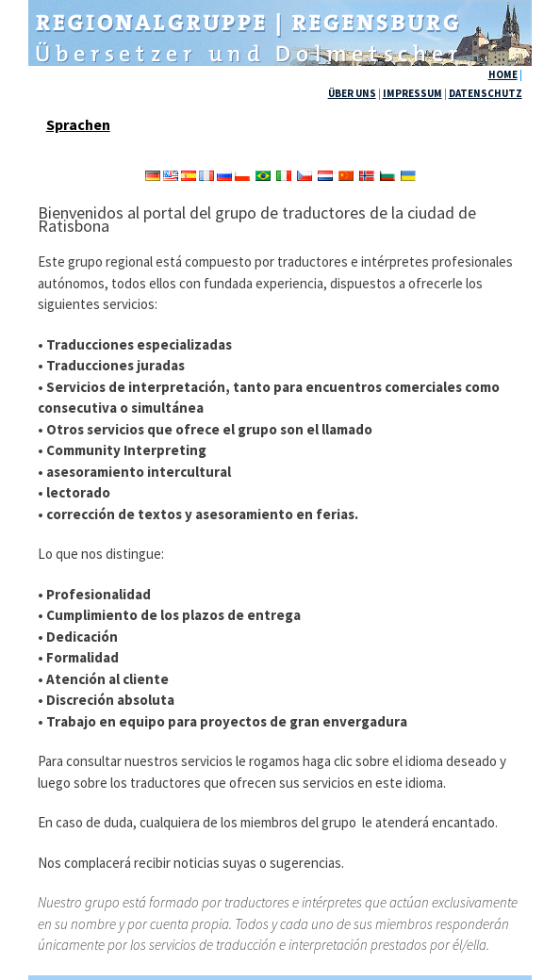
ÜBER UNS (352, 93)
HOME (503, 74)
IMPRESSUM (412, 93)
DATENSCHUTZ (486, 93)
